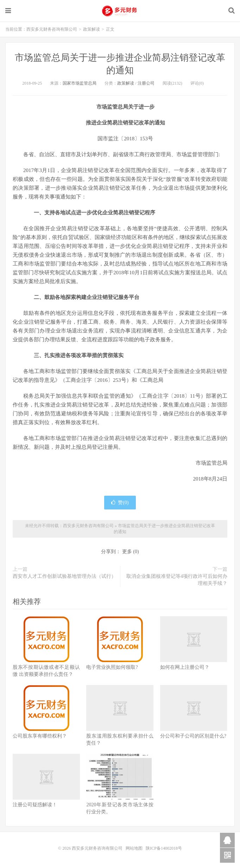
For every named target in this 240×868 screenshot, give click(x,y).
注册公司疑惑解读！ (35, 805)
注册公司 (146, 83)
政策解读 (91, 29)
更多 (127, 552)
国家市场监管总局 (80, 83)
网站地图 (135, 848)
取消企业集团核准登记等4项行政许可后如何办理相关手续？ (177, 580)
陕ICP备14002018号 (164, 848)
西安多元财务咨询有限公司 (120, 11)
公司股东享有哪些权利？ (40, 736)
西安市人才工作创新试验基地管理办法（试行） (64, 576)
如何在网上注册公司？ (185, 667)
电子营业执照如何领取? (112, 667)
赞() (120, 503)
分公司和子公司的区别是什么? (193, 736)
